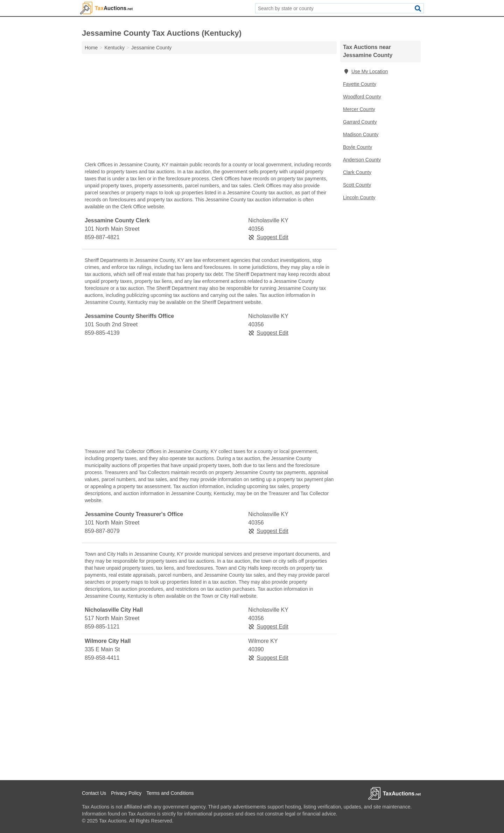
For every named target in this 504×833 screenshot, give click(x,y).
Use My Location (365, 71)
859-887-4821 (102, 237)
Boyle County (358, 147)
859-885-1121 (102, 627)
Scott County (357, 185)
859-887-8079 (102, 531)
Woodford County (362, 97)
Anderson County (362, 160)
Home (91, 48)
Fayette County (360, 84)
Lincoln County (359, 197)
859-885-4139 (102, 333)
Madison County (361, 134)
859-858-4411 (102, 658)
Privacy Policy (126, 793)
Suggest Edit (268, 237)
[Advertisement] (209, 109)
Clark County (357, 172)
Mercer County (359, 109)
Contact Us (94, 793)
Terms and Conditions (170, 793)
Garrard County (360, 122)
